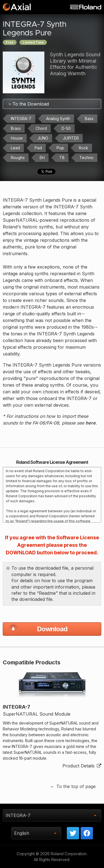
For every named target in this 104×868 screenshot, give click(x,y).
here (91, 423)
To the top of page (73, 786)
